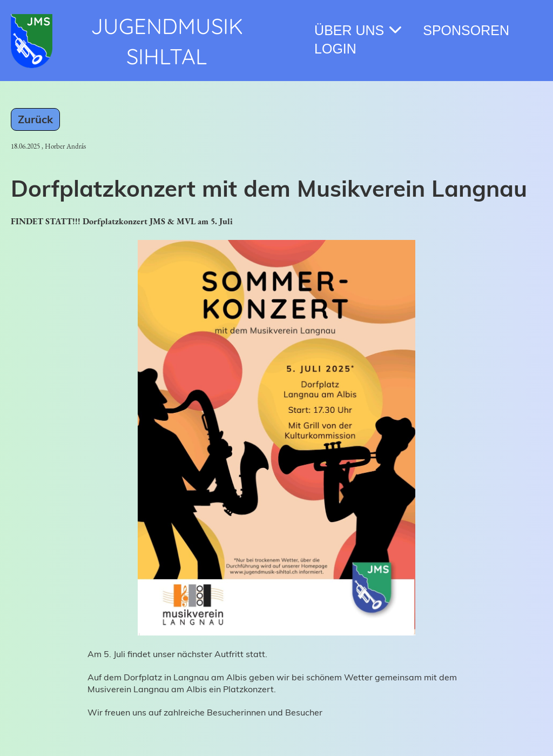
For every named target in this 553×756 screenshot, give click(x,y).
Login (335, 49)
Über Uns (358, 30)
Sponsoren (466, 30)
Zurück (35, 119)
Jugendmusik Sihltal (167, 41)
